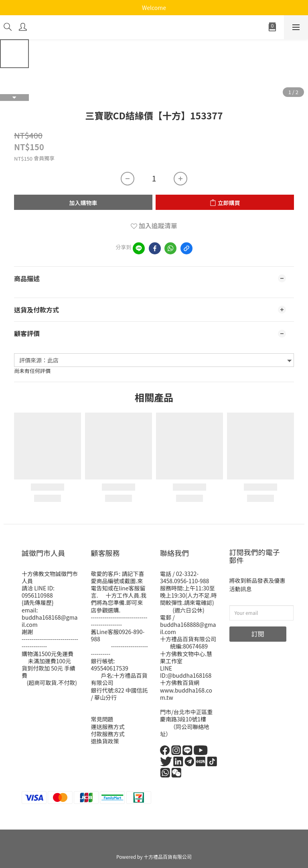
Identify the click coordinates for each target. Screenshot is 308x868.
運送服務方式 (108, 727)
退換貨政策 (105, 741)
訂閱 (258, 634)
